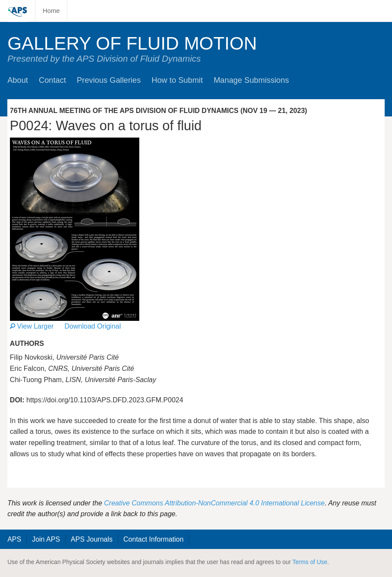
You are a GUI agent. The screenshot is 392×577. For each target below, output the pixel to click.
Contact (52, 80)
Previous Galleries (109, 80)
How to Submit (177, 80)
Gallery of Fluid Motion (132, 43)
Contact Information (154, 539)
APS (14, 539)
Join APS (46, 539)
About (18, 80)
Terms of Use (310, 562)
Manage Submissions (251, 80)
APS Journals (92, 539)
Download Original (93, 326)
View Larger (32, 326)
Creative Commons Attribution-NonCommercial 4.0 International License (214, 503)
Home (51, 11)
